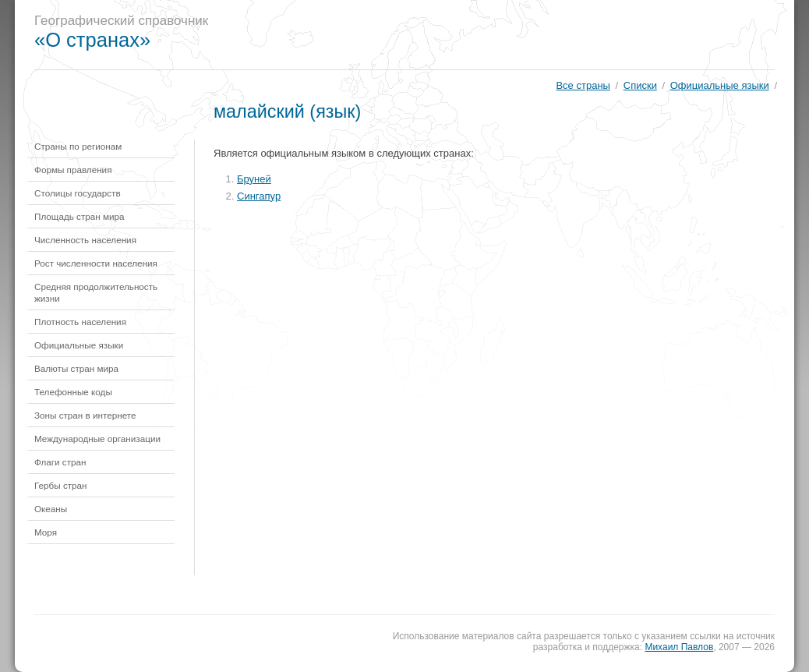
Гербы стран (61, 485)
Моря (46, 532)
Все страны (583, 85)
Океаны (51, 509)
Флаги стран (60, 462)
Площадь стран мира (79, 216)
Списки (640, 85)
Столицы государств (78, 193)
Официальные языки (720, 85)
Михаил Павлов (679, 647)
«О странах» (92, 40)
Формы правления (73, 170)
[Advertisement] (509, 35)
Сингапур (259, 196)
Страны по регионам (78, 146)
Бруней (254, 179)
